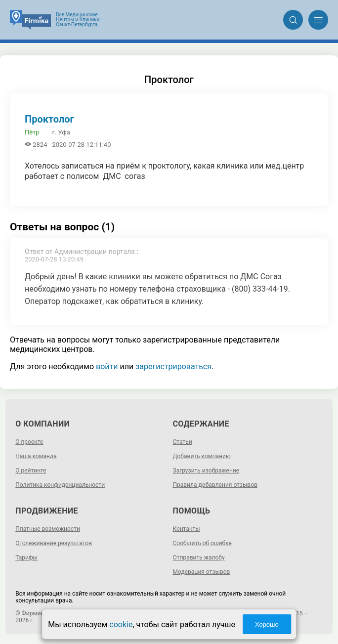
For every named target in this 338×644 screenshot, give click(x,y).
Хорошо (267, 624)
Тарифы (26, 558)
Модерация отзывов (202, 572)
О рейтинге (31, 471)
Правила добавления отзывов (215, 485)
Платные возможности (48, 529)
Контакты (187, 529)
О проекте (29, 442)
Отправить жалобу (199, 558)
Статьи (183, 442)
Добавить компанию (202, 456)
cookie (121, 624)
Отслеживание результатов (54, 543)
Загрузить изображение (206, 471)
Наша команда (36, 456)
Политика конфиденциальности (60, 485)
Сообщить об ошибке (202, 543)
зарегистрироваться (173, 366)
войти (107, 366)
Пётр (32, 132)
